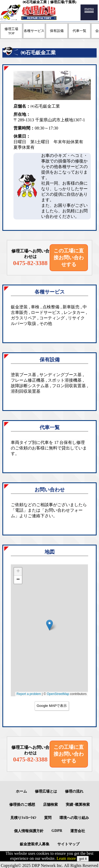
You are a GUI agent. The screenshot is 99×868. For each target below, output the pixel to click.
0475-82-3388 (30, 263)
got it (83, 859)
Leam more (66, 858)
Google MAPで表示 (52, 706)
